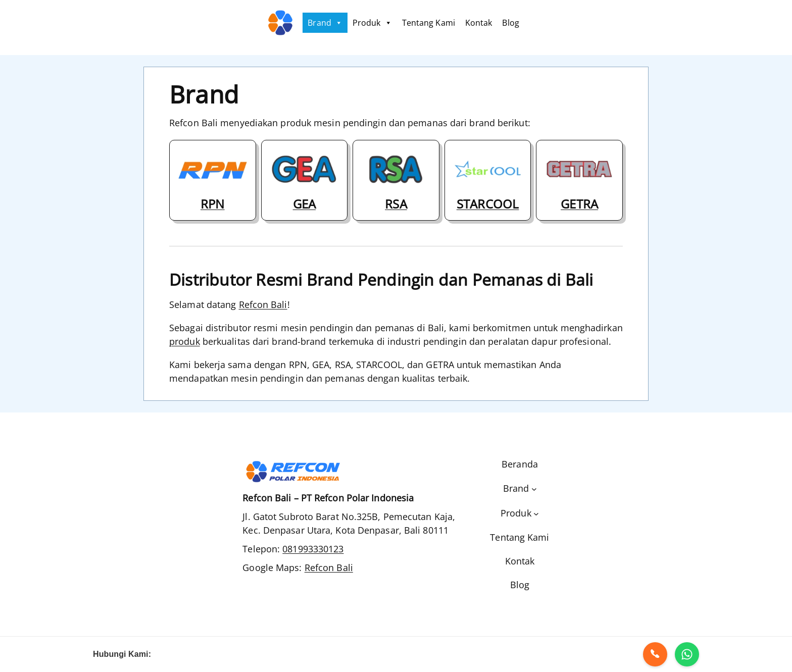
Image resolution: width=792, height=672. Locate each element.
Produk (372, 23)
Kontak (479, 23)
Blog (510, 23)
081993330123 (313, 549)
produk (185, 341)
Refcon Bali (263, 304)
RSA (396, 204)
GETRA (579, 204)
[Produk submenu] (520, 513)
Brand (325, 23)
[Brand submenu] (520, 488)
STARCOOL (488, 204)
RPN (213, 204)
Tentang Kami (429, 23)
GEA (305, 204)
